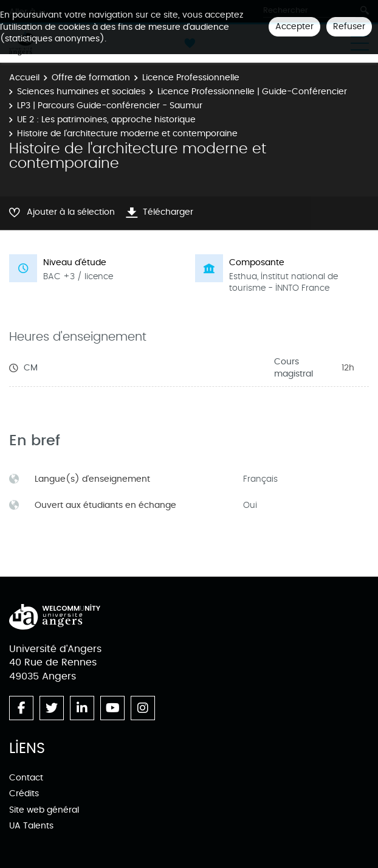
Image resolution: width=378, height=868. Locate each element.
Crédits (24, 793)
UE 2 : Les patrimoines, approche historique (106, 120)
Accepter (294, 26)
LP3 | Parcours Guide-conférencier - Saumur (110, 106)
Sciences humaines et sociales (81, 92)
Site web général (44, 810)
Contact (26, 778)
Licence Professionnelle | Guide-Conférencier (252, 92)
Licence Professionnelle (191, 78)
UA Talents (31, 826)
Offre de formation (91, 78)
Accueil (24, 78)
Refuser (349, 26)
